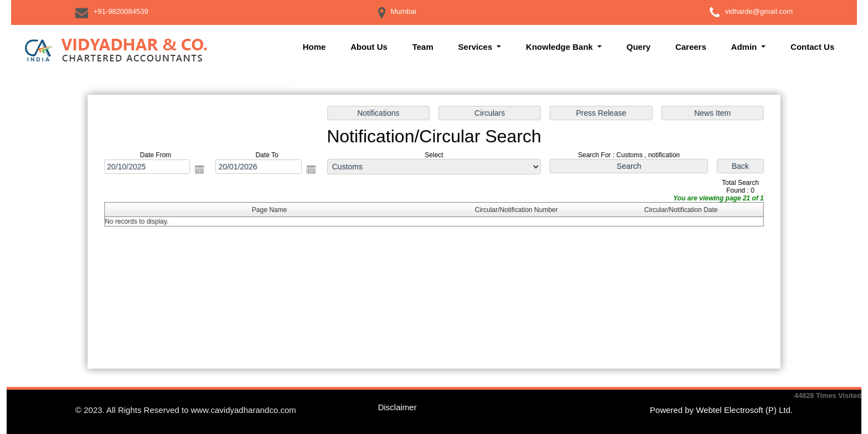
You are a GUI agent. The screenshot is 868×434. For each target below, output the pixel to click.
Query (639, 47)
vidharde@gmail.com (759, 11)
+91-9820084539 (121, 11)
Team (423, 47)
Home (314, 47)
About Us (369, 47)
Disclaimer (397, 407)
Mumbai (404, 11)
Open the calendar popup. (203, 170)
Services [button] (477, 47)
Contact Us (812, 47)
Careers (691, 47)
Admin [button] (745, 47)
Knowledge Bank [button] (560, 47)
